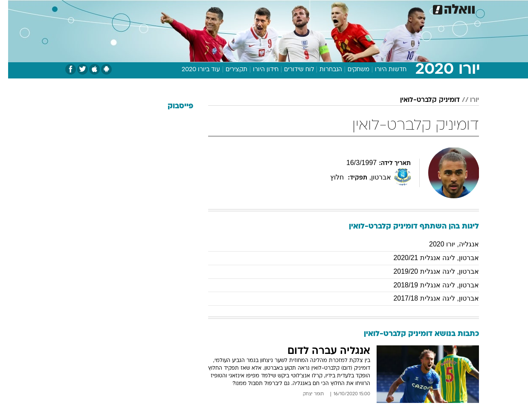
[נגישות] (12, 9)
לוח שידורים (291, 70)
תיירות (230, 8)
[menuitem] (410, 9)
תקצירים (228, 70)
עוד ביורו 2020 (193, 70)
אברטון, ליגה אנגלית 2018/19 (428, 285)
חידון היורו (258, 70)
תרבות (358, 8)
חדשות (415, 8)
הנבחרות (323, 70)
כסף (308, 8)
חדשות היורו (383, 70)
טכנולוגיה (198, 8)
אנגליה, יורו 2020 (446, 244)
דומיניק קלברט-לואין (422, 100)
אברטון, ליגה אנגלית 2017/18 (428, 298)
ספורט (386, 8)
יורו (466, 100)
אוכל (285, 8)
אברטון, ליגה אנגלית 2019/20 (428, 271)
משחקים (350, 70)
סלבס (331, 8)
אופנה (167, 8)
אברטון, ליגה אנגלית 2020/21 (428, 258)
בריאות (259, 8)
